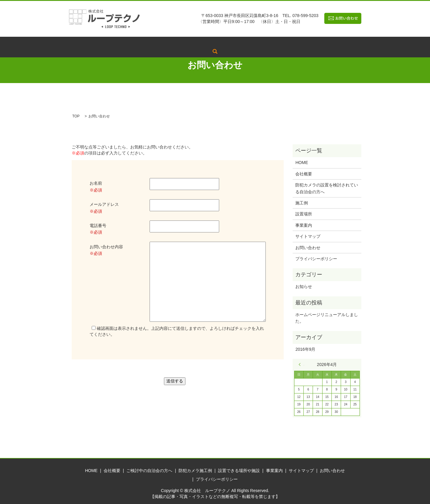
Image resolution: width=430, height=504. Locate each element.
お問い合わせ (308, 248)
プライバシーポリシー (316, 259)
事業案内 (312, 42)
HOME (302, 163)
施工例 (302, 203)
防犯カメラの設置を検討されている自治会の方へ (327, 188)
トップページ (103, 42)
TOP (76, 116)
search (335, 42)
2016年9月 (305, 349)
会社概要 (134, 42)
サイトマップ (308, 236)
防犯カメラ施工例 (225, 42)
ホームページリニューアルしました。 (327, 318)
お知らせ (304, 287)
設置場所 (304, 214)
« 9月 (301, 364)
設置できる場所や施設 (273, 42)
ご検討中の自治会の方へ (175, 42)
